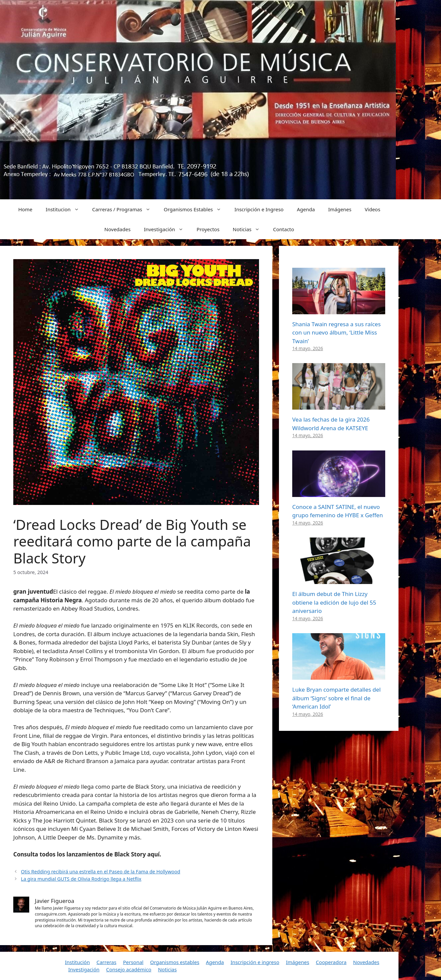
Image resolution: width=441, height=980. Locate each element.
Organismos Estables (196, 209)
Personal (133, 962)
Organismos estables (175, 962)
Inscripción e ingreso (255, 962)
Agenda (306, 209)
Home (25, 209)
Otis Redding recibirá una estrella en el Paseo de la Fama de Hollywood (101, 872)
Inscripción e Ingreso (259, 209)
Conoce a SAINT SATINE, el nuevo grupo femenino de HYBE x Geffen (338, 511)
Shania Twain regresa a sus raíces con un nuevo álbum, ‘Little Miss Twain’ (336, 333)
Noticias (250, 229)
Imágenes (340, 209)
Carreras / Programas (125, 209)
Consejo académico (129, 969)
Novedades (117, 229)
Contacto (283, 229)
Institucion (66, 209)
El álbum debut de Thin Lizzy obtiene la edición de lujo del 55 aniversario (334, 602)
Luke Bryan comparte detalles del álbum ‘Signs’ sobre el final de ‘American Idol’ (336, 698)
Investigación (167, 229)
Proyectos (208, 229)
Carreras (106, 962)
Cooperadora (331, 962)
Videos (372, 209)
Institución (78, 962)
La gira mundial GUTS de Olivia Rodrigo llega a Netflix (81, 879)
